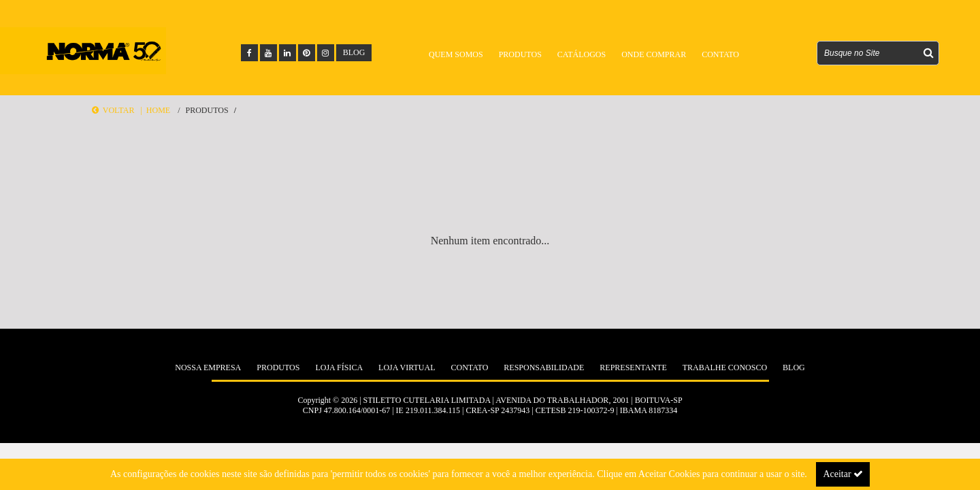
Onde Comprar (654, 54)
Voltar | (119, 110)
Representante (633, 367)
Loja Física (339, 367)
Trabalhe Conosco (725, 367)
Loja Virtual (407, 367)
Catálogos (582, 54)
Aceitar (843, 474)
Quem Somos (456, 54)
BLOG (354, 52)
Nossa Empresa (208, 367)
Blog (794, 367)
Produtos (520, 54)
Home (158, 110)
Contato (720, 54)
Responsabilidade (544, 367)
